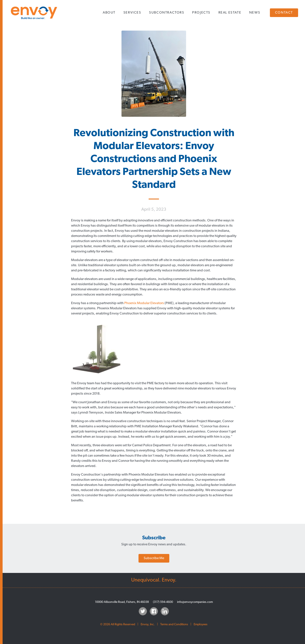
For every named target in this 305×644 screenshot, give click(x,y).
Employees (201, 625)
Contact (284, 13)
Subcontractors (167, 13)
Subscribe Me (154, 558)
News (255, 13)
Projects (201, 13)
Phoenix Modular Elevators (144, 303)
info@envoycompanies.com (195, 602)
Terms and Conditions (174, 625)
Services (132, 13)
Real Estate (230, 13)
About (109, 13)
